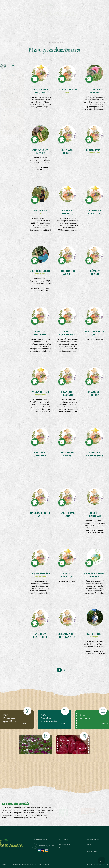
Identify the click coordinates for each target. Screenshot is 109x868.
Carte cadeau (49, 31)
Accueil (48, 42)
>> (78, 670)
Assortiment (65, 31)
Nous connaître (31, 31)
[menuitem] (98, 5)
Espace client (64, 848)
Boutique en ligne (91, 31)
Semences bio (15, 31)
